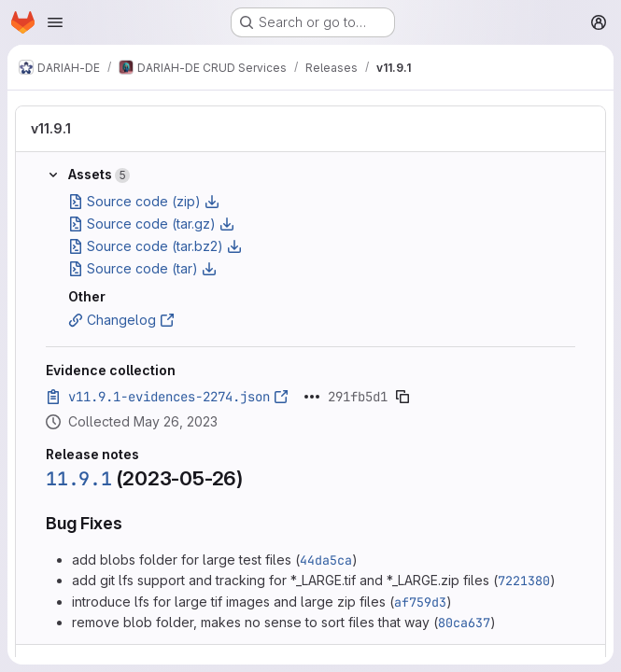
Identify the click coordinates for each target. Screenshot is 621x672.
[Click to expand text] (312, 397)
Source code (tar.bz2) (155, 246)
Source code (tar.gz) (151, 224)
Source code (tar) (142, 268)
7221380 (524, 581)
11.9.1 (79, 479)
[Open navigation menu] (55, 22)
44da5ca (326, 560)
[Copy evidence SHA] (402, 397)
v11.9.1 (51, 128)
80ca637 (464, 623)
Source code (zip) (144, 201)
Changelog (121, 320)
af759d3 (420, 602)
